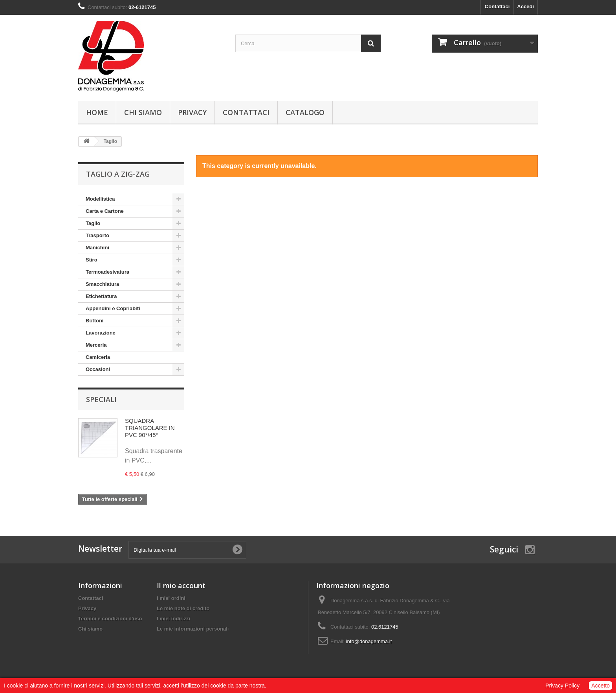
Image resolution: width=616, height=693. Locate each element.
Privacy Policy (562, 686)
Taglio (93, 223)
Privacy (192, 112)
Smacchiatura (102, 284)
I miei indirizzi (173, 619)
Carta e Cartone (105, 211)
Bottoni (94, 321)
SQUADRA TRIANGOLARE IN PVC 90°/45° (150, 428)
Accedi (525, 6)
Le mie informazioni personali (193, 629)
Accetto (600, 686)
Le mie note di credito (183, 608)
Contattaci (497, 6)
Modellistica (100, 199)
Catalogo (305, 112)
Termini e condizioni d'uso (110, 619)
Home (97, 112)
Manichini (97, 248)
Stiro (92, 260)
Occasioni (98, 369)
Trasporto (97, 235)
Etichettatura (101, 296)
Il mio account (181, 585)
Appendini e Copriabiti (113, 308)
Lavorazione (101, 333)
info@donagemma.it (369, 641)
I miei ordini (171, 598)
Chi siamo (143, 112)
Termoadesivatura (107, 272)
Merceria (96, 345)
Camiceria (98, 357)
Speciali (101, 399)
